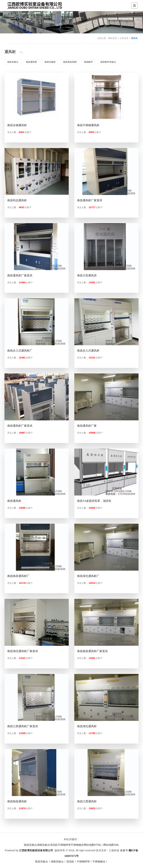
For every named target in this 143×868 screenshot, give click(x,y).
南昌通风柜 (31, 62)
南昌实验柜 (50, 62)
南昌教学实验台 (108, 62)
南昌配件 (88, 62)
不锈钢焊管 (64, 845)
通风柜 (134, 38)
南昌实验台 (13, 62)
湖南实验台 (43, 845)
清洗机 (54, 845)
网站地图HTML (93, 845)
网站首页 (113, 38)
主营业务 (124, 38)
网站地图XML (111, 845)
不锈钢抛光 (77, 845)
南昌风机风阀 (70, 62)
